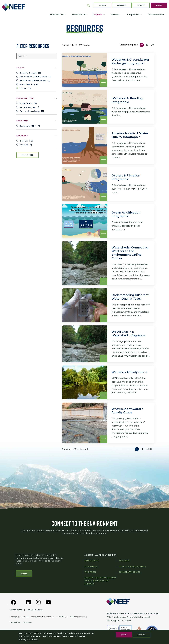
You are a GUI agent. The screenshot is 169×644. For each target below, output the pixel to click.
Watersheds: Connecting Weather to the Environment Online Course (130, 253)
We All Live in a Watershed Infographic (129, 334)
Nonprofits (92, 561)
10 (142, 45)
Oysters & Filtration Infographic (126, 177)
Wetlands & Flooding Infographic (127, 100)
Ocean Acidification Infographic (126, 214)
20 (152, 45)
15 (147, 45)
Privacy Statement (29, 639)
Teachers (125, 561)
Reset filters (28, 155)
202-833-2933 (35, 610)
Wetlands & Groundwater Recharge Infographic (130, 61)
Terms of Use (15, 622)
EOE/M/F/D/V (62, 617)
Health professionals (132, 566)
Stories (141, 5)
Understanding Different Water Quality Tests (130, 297)
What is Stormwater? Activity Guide (127, 411)
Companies (91, 566)
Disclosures (27, 622)
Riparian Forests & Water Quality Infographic (130, 135)
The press (91, 572)
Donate (159, 5)
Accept (124, 635)
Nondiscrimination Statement (43, 617)
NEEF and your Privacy (78, 617)
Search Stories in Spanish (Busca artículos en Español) (100, 581)
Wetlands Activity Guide (129, 372)
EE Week (103, 5)
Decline (141, 635)
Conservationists (130, 572)
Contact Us (16, 610)
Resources (122, 5)
